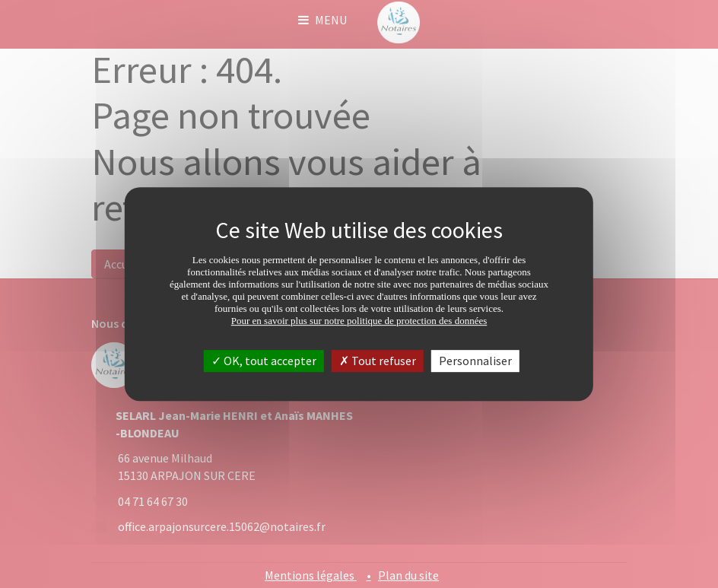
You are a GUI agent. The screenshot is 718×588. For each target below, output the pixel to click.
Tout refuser (378, 361)
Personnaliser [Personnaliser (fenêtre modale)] (475, 361)
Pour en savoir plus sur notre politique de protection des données (359, 321)
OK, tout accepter (264, 361)
